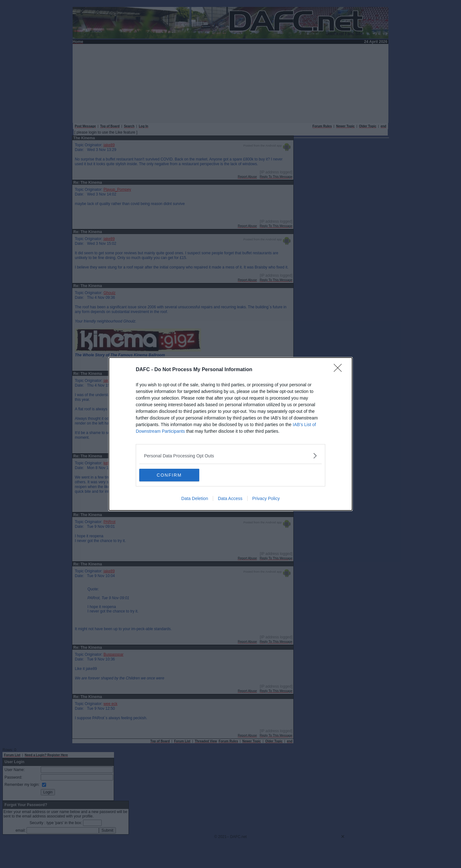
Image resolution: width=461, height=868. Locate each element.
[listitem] (230, 456)
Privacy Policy (266, 498)
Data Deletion (195, 498)
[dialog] (230, 434)
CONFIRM (169, 475)
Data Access (230, 498)
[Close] (340, 370)
